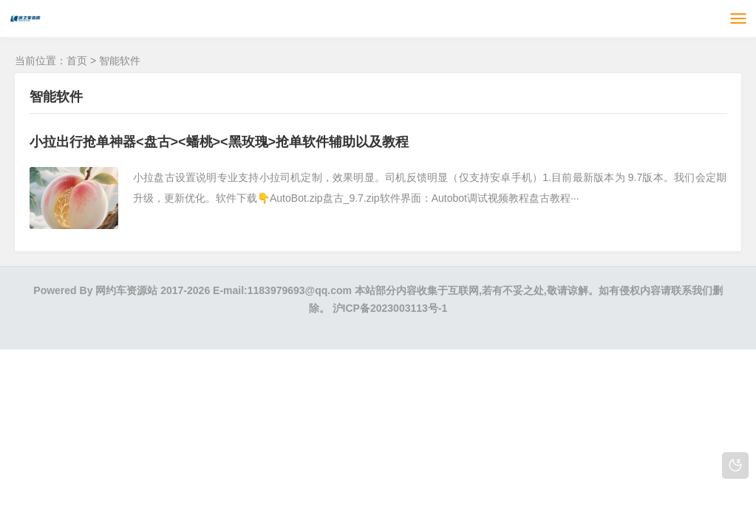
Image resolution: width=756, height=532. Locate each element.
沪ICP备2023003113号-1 (390, 308)
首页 (77, 61)
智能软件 (120, 61)
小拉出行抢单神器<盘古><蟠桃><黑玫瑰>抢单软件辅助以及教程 (219, 142)
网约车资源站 (126, 290)
